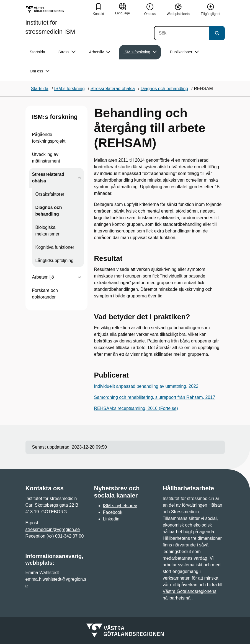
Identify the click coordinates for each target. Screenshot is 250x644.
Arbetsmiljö (43, 277)
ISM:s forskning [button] (140, 52)
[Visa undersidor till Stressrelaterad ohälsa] (79, 178)
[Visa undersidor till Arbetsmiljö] (79, 277)
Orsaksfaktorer (50, 194)
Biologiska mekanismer (47, 231)
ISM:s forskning (55, 117)
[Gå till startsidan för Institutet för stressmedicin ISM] (57, 20)
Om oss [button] (40, 71)
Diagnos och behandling (49, 211)
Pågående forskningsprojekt (49, 138)
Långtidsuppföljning (55, 261)
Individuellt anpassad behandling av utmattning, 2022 (146, 386)
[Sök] (182, 33)
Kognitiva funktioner (55, 247)
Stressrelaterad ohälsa (48, 178)
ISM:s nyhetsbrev (120, 506)
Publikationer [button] (184, 52)
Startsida (38, 52)
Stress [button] (67, 52)
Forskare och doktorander (45, 294)
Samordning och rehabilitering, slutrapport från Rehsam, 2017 (155, 397)
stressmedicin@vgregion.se (53, 529)
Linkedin (111, 519)
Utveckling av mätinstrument (46, 158)
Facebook (113, 512)
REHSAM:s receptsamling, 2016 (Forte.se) (136, 408)
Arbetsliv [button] (100, 52)
